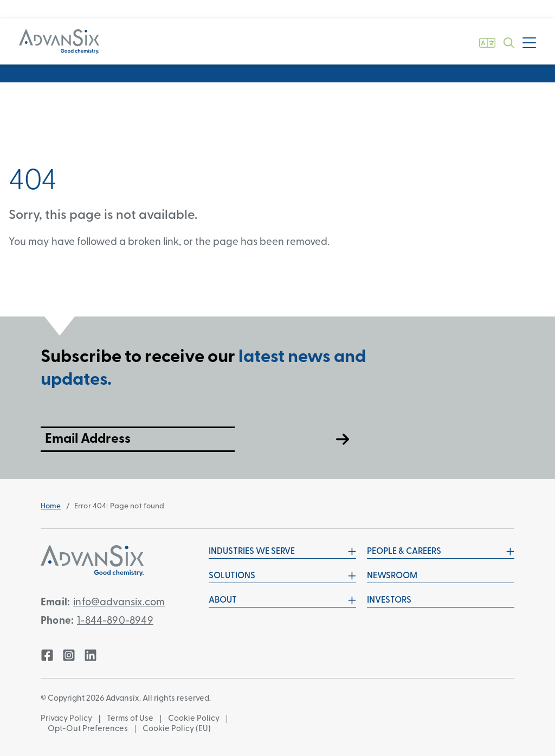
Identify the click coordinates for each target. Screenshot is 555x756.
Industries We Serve (282, 552)
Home (51, 506)
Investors (389, 600)
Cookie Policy (194, 719)
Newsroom (392, 576)
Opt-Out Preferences (88, 729)
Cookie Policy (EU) (177, 729)
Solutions (282, 576)
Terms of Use (130, 719)
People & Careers (441, 552)
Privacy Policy (66, 719)
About (282, 600)
